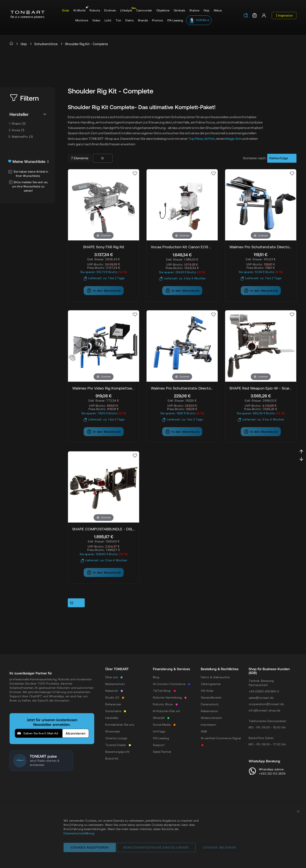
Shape (20, 123)
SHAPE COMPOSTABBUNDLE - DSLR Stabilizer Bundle (104, 529)
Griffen (209, 139)
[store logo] (28, 15)
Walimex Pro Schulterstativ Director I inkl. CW (261, 247)
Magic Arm (234, 139)
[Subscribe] (76, 733)
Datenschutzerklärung (79, 833)
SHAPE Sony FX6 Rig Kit (104, 247)
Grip (24, 44)
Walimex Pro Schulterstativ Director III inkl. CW (182, 388)
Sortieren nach (254, 158)
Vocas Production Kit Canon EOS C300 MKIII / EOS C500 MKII (182, 247)
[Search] (246, 15)
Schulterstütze (46, 44)
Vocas (19, 130)
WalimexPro (24, 137)
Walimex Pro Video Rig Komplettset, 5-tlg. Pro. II (104, 388)
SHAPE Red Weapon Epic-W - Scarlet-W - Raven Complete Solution (261, 388)
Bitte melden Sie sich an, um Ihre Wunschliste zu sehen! (28, 186)
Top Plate (195, 139)
